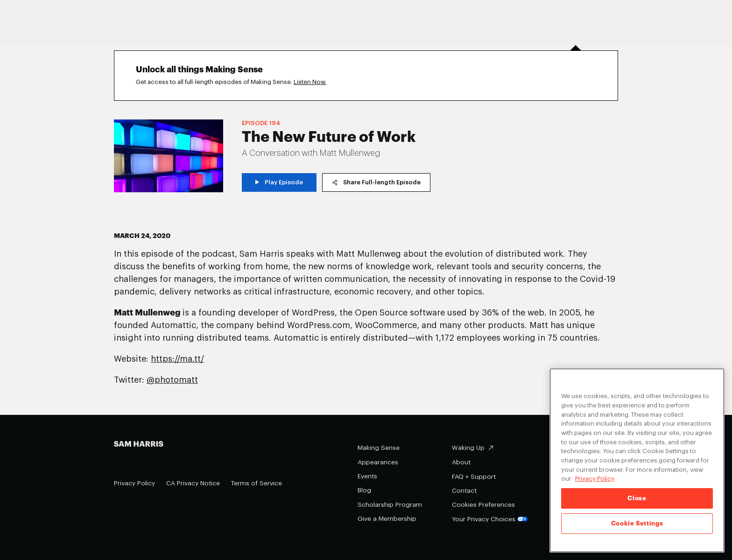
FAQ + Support (474, 477)
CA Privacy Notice (193, 483)
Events (367, 476)
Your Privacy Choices (490, 519)
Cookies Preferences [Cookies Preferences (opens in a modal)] (483, 505)
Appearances (378, 462)
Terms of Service (257, 483)
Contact (464, 491)
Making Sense (379, 448)
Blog (364, 490)
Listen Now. (310, 82)
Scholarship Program (390, 505)
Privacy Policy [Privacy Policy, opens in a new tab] (595, 479)
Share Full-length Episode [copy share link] (376, 182)
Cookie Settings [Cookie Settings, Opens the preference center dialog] (637, 523)
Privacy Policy (134, 483)
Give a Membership (387, 519)
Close (637, 498)
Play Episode (279, 182)
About (461, 462)
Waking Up (468, 448)
